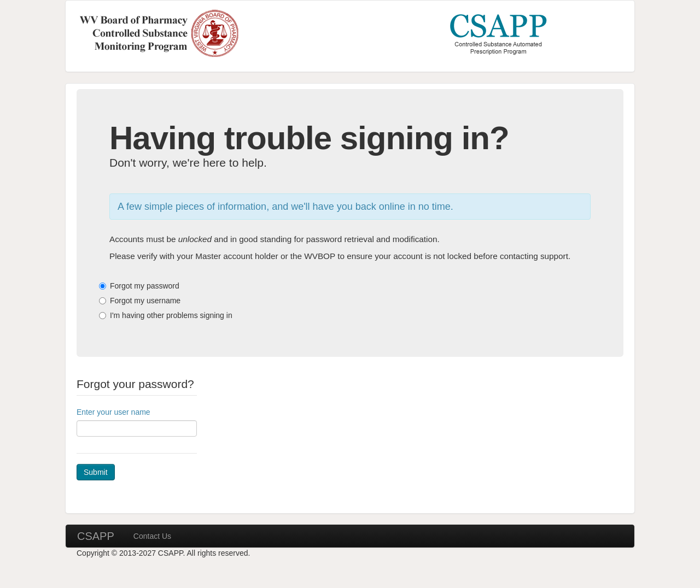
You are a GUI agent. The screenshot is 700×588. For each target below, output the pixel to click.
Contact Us (152, 536)
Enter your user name (113, 412)
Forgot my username (145, 301)
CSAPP (96, 536)
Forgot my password (145, 286)
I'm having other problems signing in (171, 315)
